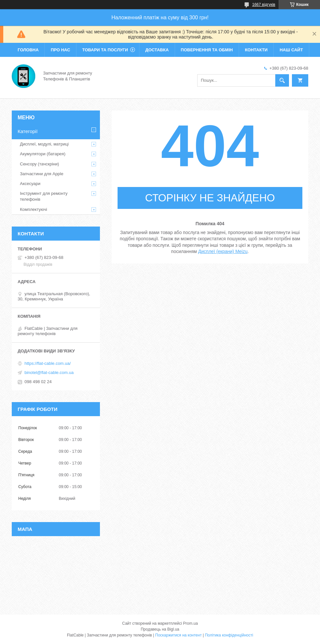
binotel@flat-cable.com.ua (49, 373)
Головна (28, 50)
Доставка (157, 50)
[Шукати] (282, 80)
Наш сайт (291, 50)
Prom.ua (191, 623)
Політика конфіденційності (229, 635)
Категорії (28, 131)
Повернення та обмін (207, 50)
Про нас (60, 50)
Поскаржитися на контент (178, 635)
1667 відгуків (264, 5)
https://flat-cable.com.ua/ (48, 363)
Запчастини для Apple (42, 174)
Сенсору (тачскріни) (40, 164)
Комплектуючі (33, 209)
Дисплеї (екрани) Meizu (223, 251)
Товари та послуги (105, 50)
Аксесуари (30, 184)
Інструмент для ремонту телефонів (44, 196)
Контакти (256, 50)
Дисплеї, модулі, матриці (44, 144)
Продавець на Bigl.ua (160, 629)
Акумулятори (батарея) (43, 154)
